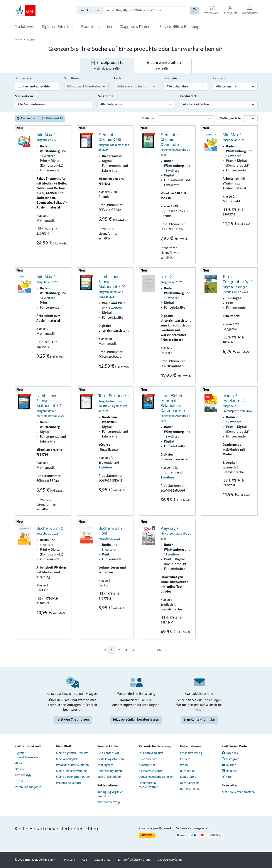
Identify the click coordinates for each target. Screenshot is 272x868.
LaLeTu (19, 781)
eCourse (20, 769)
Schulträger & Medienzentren (149, 785)
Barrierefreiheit (190, 789)
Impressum (68, 860)
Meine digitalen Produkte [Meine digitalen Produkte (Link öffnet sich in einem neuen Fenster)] (72, 753)
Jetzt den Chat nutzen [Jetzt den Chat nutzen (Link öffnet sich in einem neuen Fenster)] (73, 720)
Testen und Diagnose (28, 787)
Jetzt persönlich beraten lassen (136, 720)
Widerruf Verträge (109, 802)
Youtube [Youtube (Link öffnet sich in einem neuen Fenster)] (229, 765)
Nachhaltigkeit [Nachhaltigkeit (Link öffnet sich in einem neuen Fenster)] (189, 783)
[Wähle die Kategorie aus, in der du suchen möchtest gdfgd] (90, 10)
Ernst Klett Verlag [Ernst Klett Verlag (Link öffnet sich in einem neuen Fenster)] (191, 753)
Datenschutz (102, 860)
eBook (19, 763)
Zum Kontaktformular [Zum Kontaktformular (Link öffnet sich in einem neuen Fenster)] (199, 720)
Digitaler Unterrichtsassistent (28, 755)
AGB (85, 860)
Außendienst (147, 765)
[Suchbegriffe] (146, 10)
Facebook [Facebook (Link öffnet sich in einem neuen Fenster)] (230, 753)
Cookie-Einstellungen (171, 860)
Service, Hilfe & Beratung (179, 27)
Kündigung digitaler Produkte (110, 794)
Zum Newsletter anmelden (238, 792)
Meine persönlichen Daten (73, 777)
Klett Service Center (151, 771)
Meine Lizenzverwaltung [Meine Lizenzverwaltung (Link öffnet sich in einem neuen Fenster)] (71, 771)
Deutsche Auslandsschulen (156, 777)
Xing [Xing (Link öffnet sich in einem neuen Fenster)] (227, 777)
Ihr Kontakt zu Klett (151, 753)
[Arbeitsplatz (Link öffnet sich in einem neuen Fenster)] (250, 11)
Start (18, 40)
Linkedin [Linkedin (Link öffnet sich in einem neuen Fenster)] (229, 771)
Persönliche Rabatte (69, 783)
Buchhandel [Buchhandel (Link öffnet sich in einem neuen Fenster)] (188, 771)
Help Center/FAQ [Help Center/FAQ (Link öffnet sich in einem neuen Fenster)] (108, 753)
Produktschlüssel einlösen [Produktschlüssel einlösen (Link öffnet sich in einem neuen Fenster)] (72, 765)
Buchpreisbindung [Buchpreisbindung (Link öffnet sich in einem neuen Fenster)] (109, 777)
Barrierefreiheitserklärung (134, 860)
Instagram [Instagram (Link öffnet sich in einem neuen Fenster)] (230, 759)
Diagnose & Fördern (136, 27)
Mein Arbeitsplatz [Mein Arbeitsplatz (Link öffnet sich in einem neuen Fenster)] (67, 759)
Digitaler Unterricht (57, 27)
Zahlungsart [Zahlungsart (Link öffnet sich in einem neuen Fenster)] (105, 765)
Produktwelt (24, 27)
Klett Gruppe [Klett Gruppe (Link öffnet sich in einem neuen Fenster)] (188, 777)
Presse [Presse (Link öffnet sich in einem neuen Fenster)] (184, 765)
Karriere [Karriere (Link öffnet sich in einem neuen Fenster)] (185, 759)
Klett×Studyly (23, 775)
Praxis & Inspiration (96, 27)
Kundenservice (148, 759)
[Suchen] (194, 10)
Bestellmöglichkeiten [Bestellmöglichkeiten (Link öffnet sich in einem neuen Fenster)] (111, 759)
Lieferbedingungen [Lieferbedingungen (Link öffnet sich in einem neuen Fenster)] (110, 771)
